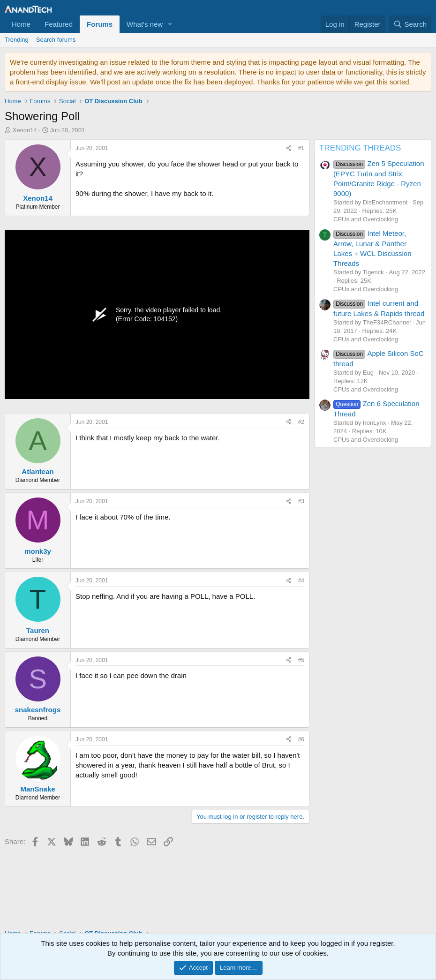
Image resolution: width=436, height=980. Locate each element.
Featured (59, 24)
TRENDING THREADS (360, 148)
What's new (145, 24)
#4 (301, 580)
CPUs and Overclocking (366, 219)
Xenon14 (25, 130)
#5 (301, 660)
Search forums (56, 40)
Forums (100, 24)
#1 (301, 148)
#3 (301, 501)
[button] (170, 24)
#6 (301, 739)
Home (21, 24)
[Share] (289, 148)
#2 (301, 422)
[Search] (410, 24)
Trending (17, 40)
